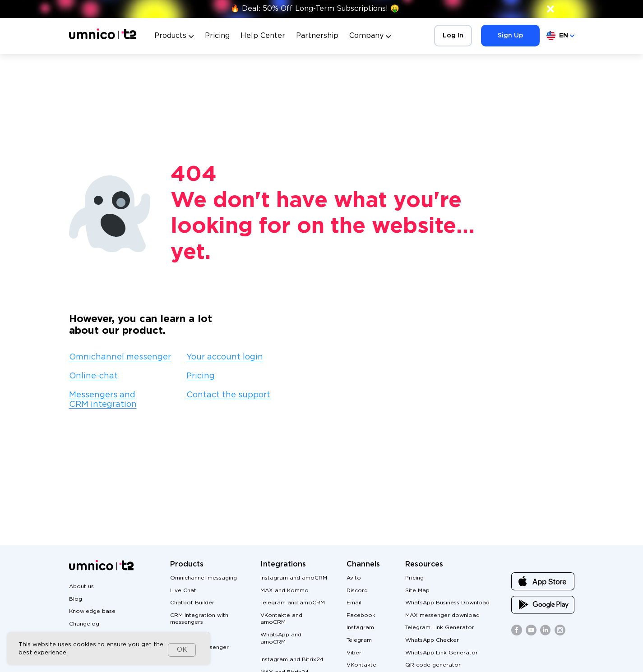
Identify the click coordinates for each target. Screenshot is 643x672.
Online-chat (93, 376)
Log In (453, 36)
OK (182, 650)
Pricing (217, 36)
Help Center (263, 36)
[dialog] (109, 649)
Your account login (225, 357)
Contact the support (228, 395)
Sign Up (510, 36)
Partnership (317, 36)
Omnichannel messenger (120, 357)
